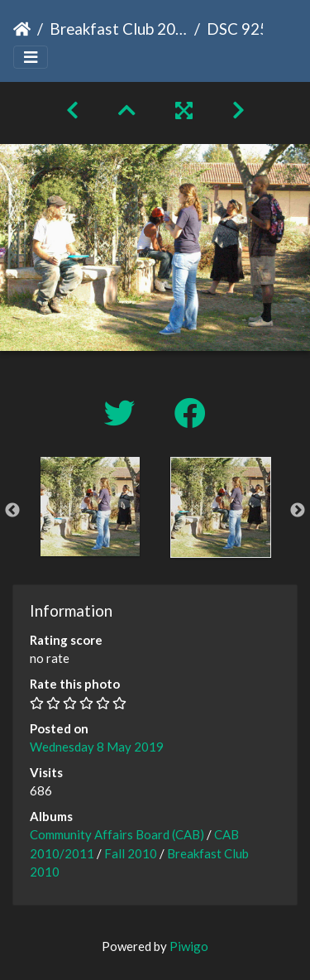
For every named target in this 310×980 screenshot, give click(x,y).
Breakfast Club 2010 (119, 29)
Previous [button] (12, 511)
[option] (90, 507)
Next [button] (298, 511)
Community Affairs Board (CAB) (117, 834)
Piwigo (189, 946)
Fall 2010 (131, 853)
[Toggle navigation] (31, 58)
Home (22, 29)
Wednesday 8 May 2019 (97, 747)
